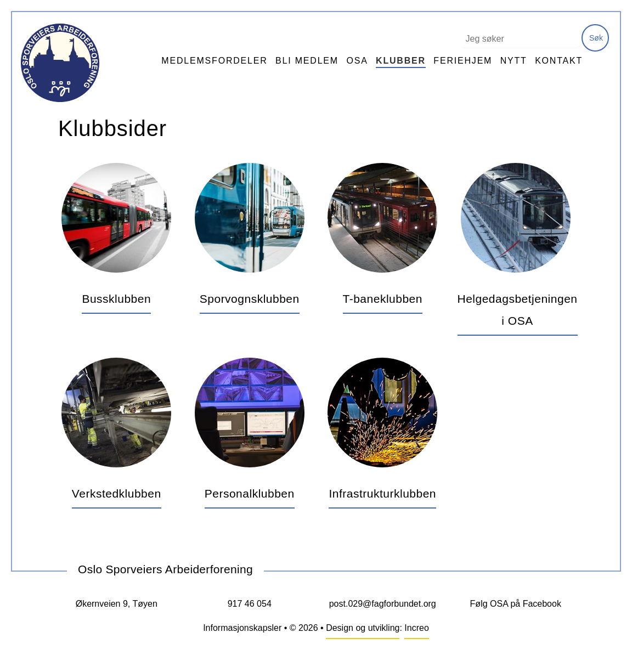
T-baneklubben (383, 299)
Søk (596, 38)
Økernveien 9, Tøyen (117, 604)
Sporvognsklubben (250, 299)
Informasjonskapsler (242, 628)
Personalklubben (250, 493)
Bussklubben (116, 299)
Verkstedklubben (117, 493)
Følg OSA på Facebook (516, 604)
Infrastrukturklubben (382, 493)
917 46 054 (250, 604)
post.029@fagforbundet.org (383, 604)
